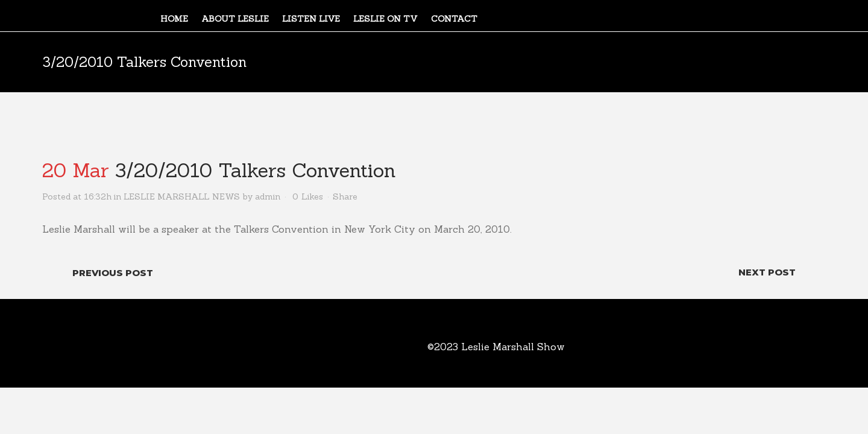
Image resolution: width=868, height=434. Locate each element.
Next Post (767, 272)
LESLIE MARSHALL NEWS (182, 197)
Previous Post (113, 273)
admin (268, 197)
